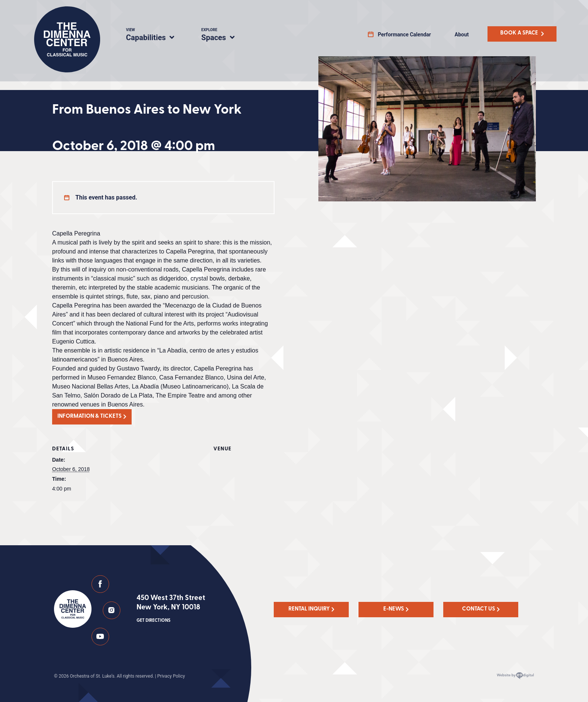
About (462, 34)
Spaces (226, 36)
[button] (92, 417)
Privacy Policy (171, 676)
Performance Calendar (404, 34)
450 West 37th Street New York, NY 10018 (171, 609)
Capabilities (155, 36)
